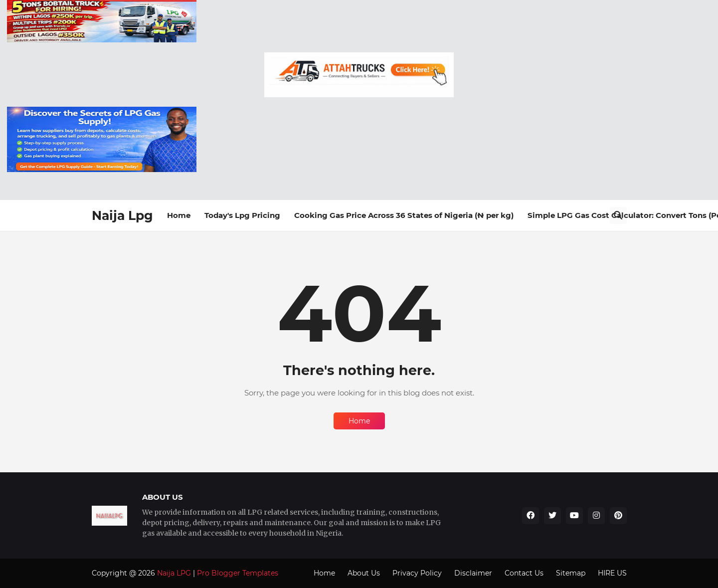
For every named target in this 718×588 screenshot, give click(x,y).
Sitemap (571, 573)
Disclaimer (473, 573)
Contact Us (524, 573)
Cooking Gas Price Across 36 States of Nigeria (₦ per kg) (404, 215)
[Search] (618, 215)
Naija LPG (174, 573)
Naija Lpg (122, 215)
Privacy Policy (417, 573)
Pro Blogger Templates (238, 573)
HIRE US (612, 573)
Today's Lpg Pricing (242, 215)
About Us (364, 573)
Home (179, 215)
